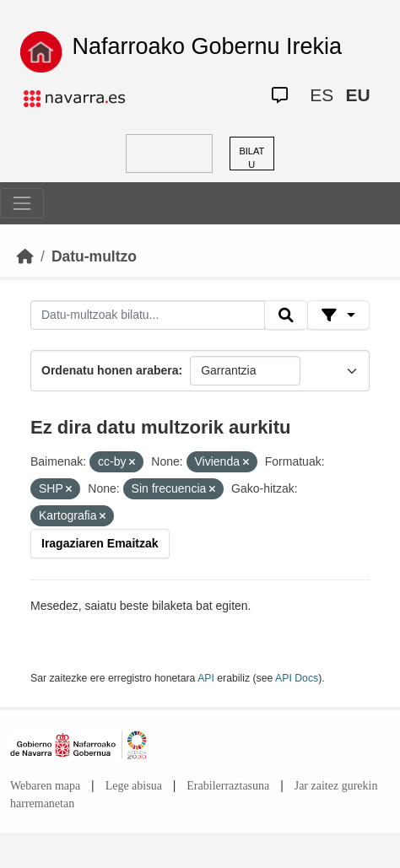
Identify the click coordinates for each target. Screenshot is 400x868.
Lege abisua (134, 786)
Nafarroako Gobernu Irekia (207, 46)
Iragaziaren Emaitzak (100, 543)
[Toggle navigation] (22, 203)
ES (322, 95)
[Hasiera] (25, 256)
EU (357, 95)
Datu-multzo (94, 256)
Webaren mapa (45, 786)
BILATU (251, 158)
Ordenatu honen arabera (110, 370)
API (206, 678)
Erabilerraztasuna (228, 786)
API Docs (297, 678)
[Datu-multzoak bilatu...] (148, 315)
